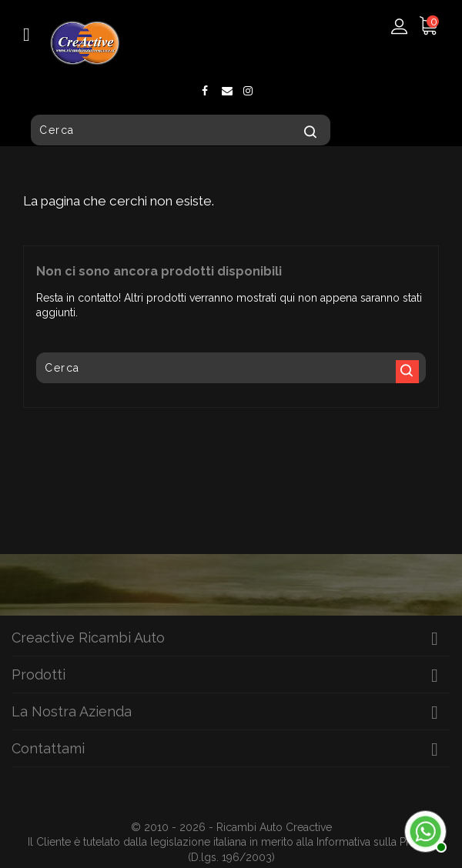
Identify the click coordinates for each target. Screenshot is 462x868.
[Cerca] (181, 130)
